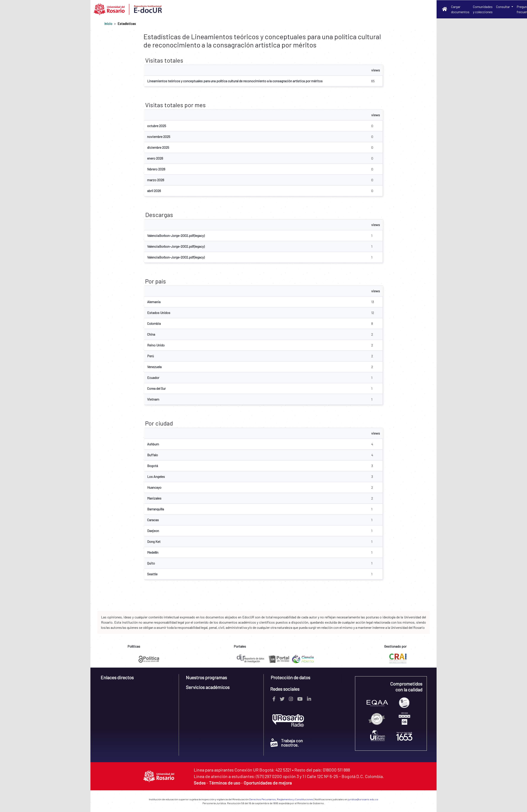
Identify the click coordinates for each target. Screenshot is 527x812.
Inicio (108, 23)
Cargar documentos (460, 9)
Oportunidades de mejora (268, 783)
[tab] (136, 679)
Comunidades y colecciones (483, 9)
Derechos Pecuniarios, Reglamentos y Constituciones (281, 799)
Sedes (200, 783)
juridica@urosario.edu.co (363, 799)
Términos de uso (225, 783)
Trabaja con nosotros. (287, 743)
